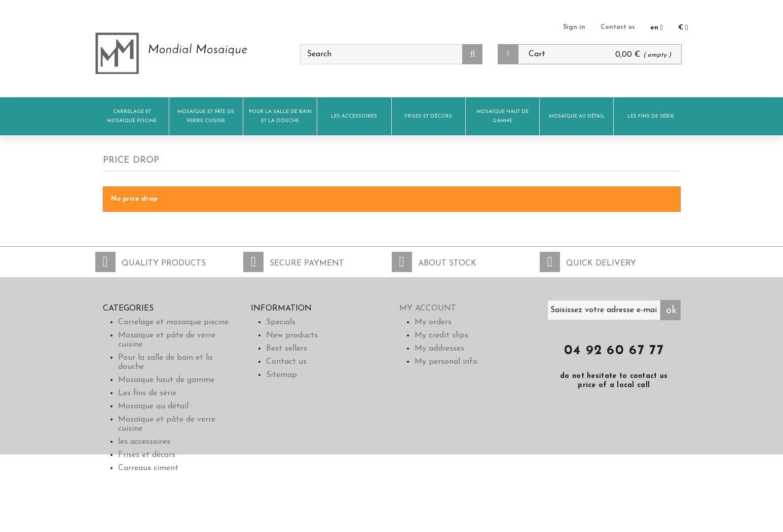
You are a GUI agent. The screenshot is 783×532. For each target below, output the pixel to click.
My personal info (446, 362)
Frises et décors (428, 116)
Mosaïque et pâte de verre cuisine (206, 116)
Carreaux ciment (148, 468)
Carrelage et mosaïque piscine (132, 116)
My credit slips (441, 335)
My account (428, 309)
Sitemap (282, 375)
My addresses (439, 349)
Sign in (572, 27)
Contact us (617, 27)
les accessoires (354, 116)
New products (292, 335)
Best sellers (287, 349)
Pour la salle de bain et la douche (280, 116)
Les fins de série (651, 116)
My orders (433, 322)
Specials (281, 322)
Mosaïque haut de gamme (502, 116)
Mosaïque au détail (577, 116)
